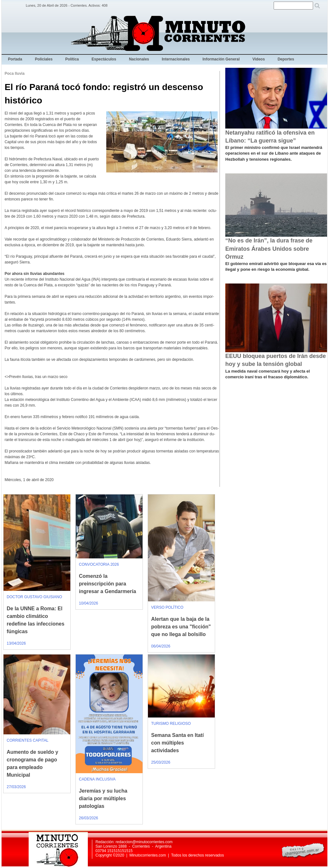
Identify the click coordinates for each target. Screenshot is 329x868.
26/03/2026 (88, 818)
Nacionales (139, 59)
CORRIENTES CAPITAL (28, 740)
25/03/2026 (161, 762)
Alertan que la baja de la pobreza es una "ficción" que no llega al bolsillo (181, 627)
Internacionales (176, 59)
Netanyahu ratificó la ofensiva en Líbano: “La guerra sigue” (270, 137)
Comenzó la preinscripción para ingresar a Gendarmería (108, 584)
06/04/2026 (161, 646)
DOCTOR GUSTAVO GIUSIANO (34, 597)
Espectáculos (104, 59)
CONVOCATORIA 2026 (99, 564)
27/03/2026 (16, 787)
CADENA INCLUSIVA (97, 779)
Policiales (44, 59)
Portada (15, 59)
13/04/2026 (16, 643)
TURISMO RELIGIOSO (171, 724)
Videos (259, 59)
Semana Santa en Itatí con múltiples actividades (177, 743)
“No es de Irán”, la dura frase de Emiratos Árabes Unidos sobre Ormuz (269, 248)
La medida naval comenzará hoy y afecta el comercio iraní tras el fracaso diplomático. (268, 374)
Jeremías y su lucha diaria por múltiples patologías (103, 798)
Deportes (286, 59)
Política (72, 59)
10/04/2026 (88, 603)
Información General (221, 59)
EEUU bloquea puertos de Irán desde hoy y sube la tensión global (276, 360)
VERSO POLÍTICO (167, 607)
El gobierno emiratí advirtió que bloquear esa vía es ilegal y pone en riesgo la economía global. (276, 266)
